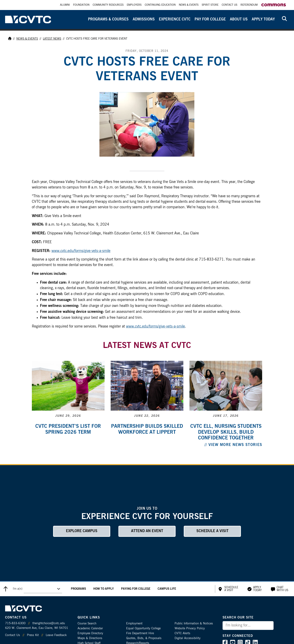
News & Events (189, 5)
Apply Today (263, 19)
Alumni (65, 5)
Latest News (52, 39)
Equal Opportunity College (143, 628)
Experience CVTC (175, 19)
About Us (239, 19)
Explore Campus (82, 531)
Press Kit (33, 635)
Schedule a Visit (212, 531)
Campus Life (167, 589)
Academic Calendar (90, 628)
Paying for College (136, 589)
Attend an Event (147, 531)
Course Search (87, 623)
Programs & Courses (108, 19)
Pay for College (210, 19)
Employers (134, 5)
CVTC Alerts (182, 633)
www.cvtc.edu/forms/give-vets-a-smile (81, 251)
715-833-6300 (15, 623)
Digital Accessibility (188, 638)
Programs (78, 589)
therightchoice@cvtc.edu (49, 623)
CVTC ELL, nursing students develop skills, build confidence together (226, 432)
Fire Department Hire (140, 633)
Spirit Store (210, 5)
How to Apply (104, 589)
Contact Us (229, 5)
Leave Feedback (56, 635)
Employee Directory (90, 633)
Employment (134, 623)
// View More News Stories (233, 445)
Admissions (144, 19)
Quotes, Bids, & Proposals (144, 638)
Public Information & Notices (194, 623)
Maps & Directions (90, 638)
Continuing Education (160, 5)
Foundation (81, 5)
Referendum (249, 5)
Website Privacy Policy (190, 628)
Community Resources (108, 5)
